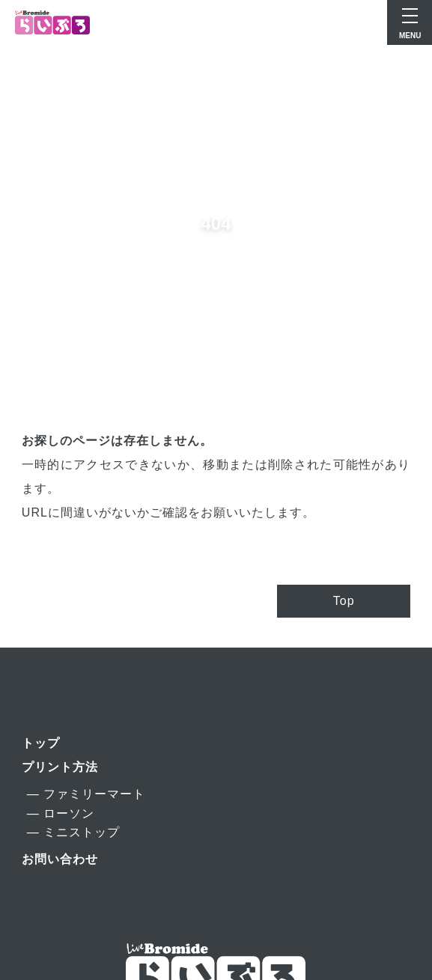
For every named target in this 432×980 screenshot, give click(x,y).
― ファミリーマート (86, 794)
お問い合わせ (60, 859)
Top (344, 601)
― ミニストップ (73, 832)
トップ (41, 743)
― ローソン (61, 813)
